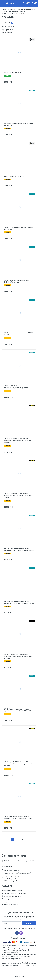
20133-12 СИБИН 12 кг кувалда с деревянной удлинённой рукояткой (16, 387)
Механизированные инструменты (13, 899)
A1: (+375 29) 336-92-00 (13, 870)
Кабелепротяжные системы (11, 896)
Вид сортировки (7, 30)
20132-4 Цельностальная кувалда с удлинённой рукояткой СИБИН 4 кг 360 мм (19, 602)
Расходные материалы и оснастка (13, 902)
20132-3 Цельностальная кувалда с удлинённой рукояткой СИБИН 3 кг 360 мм (19, 549)
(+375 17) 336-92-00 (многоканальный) (17, 873)
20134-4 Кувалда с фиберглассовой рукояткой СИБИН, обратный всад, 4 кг (18, 818)
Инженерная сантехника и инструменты (15, 893)
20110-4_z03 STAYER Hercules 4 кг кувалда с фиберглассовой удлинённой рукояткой (18, 441)
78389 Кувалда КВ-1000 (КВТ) (14, 176)
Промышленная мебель (10, 905)
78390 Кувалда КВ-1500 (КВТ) (14, 73)
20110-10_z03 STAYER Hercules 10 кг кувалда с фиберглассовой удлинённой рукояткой (18, 764)
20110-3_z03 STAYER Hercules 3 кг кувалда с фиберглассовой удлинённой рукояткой (18, 656)
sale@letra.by (8, 867)
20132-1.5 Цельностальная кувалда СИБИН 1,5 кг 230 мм (17, 281)
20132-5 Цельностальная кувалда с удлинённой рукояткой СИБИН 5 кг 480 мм (19, 710)
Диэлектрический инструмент (12, 890)
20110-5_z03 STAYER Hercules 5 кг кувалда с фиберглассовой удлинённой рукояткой (18, 496)
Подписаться (29, 923)
